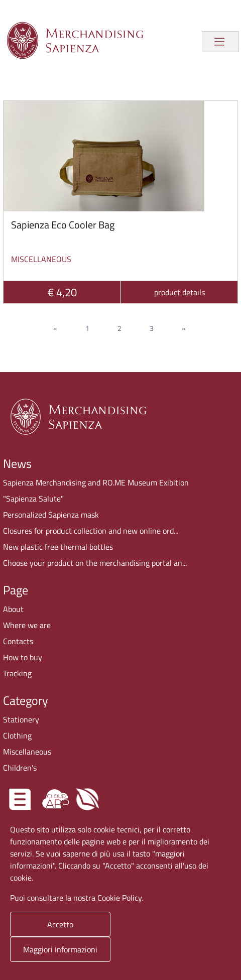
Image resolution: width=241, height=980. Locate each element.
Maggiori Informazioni (60, 949)
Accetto (60, 924)
